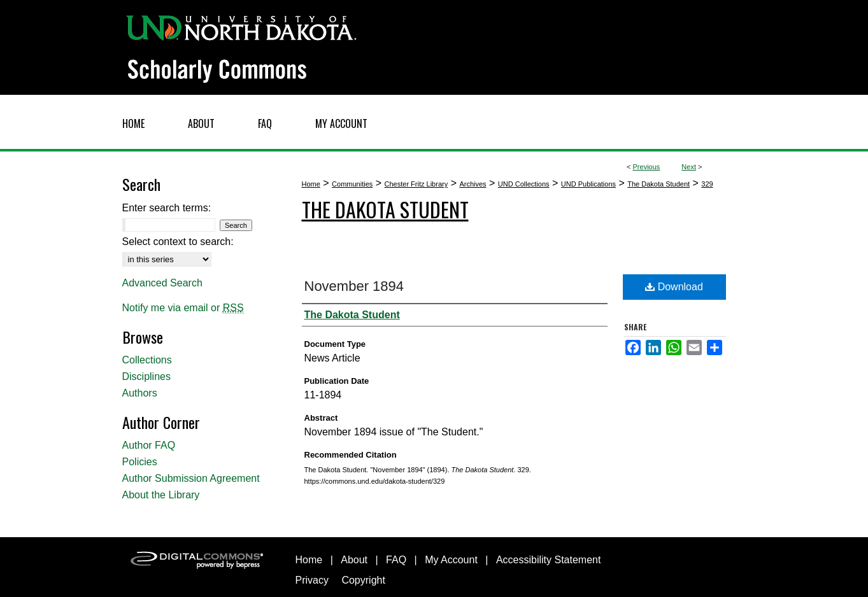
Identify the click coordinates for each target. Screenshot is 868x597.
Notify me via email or (183, 308)
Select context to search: (178, 242)
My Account (451, 560)
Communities (352, 184)
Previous (647, 167)
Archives (473, 184)
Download (674, 287)
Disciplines (146, 376)
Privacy (312, 580)
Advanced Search (162, 283)
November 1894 (354, 286)
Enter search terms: (167, 208)
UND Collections (524, 184)
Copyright (363, 580)
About (354, 560)
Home (311, 184)
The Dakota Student (658, 184)
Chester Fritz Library (416, 184)
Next (689, 167)
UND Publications (588, 184)
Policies (140, 462)
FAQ (396, 560)
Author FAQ (149, 445)
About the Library (161, 495)
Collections (147, 360)
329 (707, 184)
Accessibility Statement (549, 560)
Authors (140, 393)
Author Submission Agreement (191, 478)
